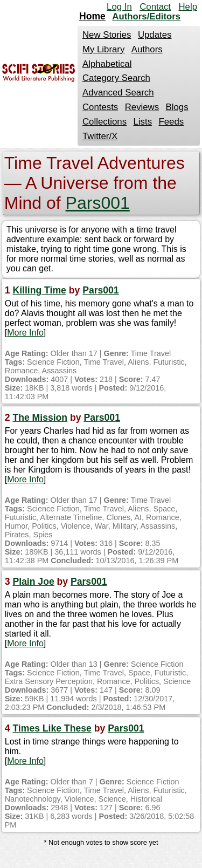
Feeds (172, 122)
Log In (119, 7)
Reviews (142, 107)
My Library (103, 49)
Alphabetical (107, 64)
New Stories (107, 35)
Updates (155, 35)
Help (188, 7)
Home (92, 16)
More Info (25, 333)
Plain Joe (33, 582)
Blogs (177, 107)
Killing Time (39, 290)
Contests (100, 107)
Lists (143, 122)
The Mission (40, 418)
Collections (105, 122)
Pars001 (98, 203)
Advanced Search (118, 93)
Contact (155, 7)
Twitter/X (100, 136)
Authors (147, 49)
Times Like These (52, 728)
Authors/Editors (146, 16)
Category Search (116, 78)
